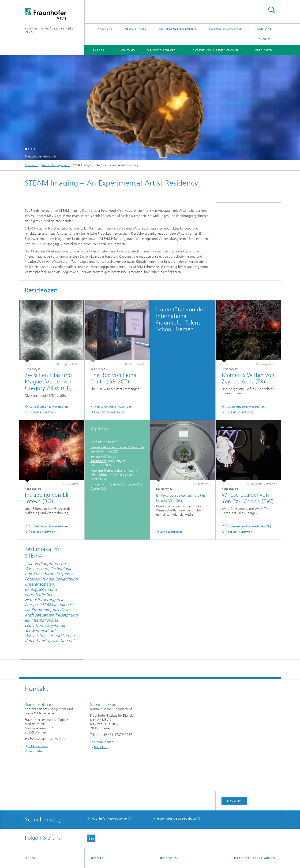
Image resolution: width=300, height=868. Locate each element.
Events (98, 50)
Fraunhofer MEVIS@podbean (176, 819)
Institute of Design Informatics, (103, 459)
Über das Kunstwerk (43, 412)
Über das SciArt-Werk (109, 412)
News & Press (136, 29)
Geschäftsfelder (161, 50)
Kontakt (264, 29)
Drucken (234, 801)
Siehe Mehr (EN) (171, 532)
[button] (26, 149)
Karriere (105, 29)
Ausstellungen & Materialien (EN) (248, 526)
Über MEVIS (264, 50)
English (265, 39)
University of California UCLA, (111, 484)
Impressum (169, 858)
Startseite (32, 165)
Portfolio (127, 50)
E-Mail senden (38, 746)
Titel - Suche (271, 10)
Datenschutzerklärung (255, 858)
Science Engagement (227, 29)
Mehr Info (35, 751)
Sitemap (97, 858)
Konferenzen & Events (178, 29)
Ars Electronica (101, 442)
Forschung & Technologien (216, 50)
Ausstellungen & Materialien (48, 407)
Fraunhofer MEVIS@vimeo (109, 819)
